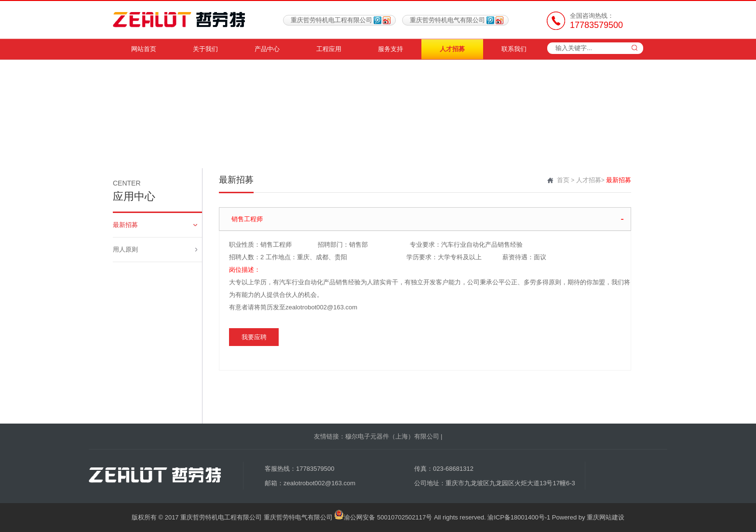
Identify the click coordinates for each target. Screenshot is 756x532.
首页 (563, 180)
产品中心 (267, 49)
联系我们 (514, 49)
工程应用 (329, 49)
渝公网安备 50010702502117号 (383, 517)
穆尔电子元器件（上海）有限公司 (392, 436)
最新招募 (155, 225)
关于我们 (205, 49)
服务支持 (391, 49)
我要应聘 (254, 337)
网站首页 (144, 49)
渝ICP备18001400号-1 (519, 517)
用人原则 (155, 250)
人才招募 (452, 49)
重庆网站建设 (606, 517)
